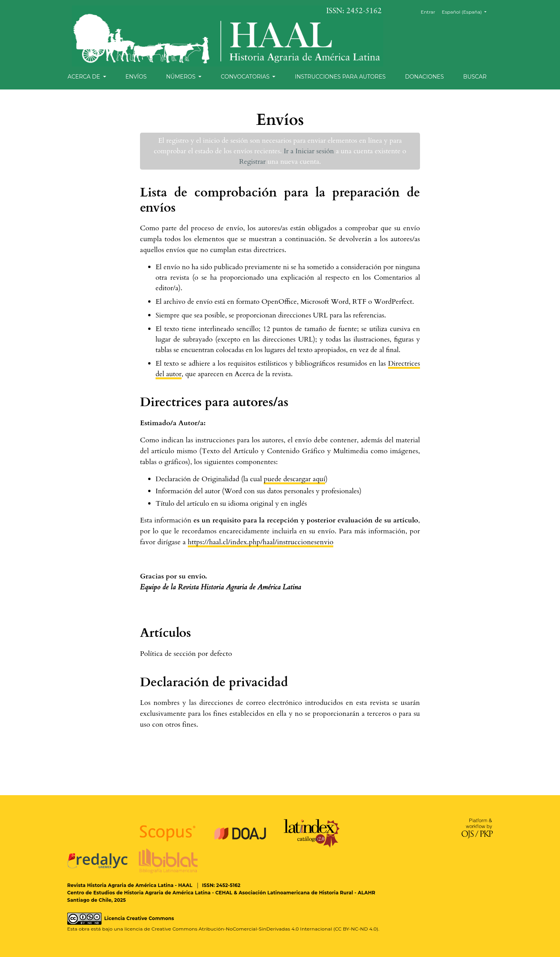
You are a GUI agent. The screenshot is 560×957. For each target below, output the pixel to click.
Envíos (136, 77)
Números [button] (181, 77)
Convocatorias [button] (246, 77)
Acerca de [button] (85, 77)
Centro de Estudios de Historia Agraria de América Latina (139, 893)
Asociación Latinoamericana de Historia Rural (296, 893)
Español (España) (467, 11)
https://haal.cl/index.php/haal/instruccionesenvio (261, 542)
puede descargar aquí (294, 479)
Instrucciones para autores (340, 77)
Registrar (252, 162)
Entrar (428, 12)
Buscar (475, 77)
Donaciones (424, 77)
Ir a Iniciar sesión (309, 151)
